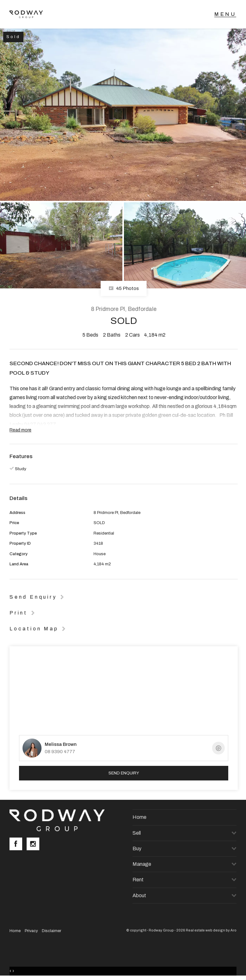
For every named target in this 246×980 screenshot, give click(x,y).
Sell (137, 833)
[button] (23, 613)
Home (139, 817)
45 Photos (124, 289)
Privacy (31, 931)
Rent (138, 880)
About (139, 895)
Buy (137, 848)
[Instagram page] (35, 845)
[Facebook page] (18, 845)
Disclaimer (52, 931)
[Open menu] (225, 14)
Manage (142, 864)
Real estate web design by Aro (211, 930)
